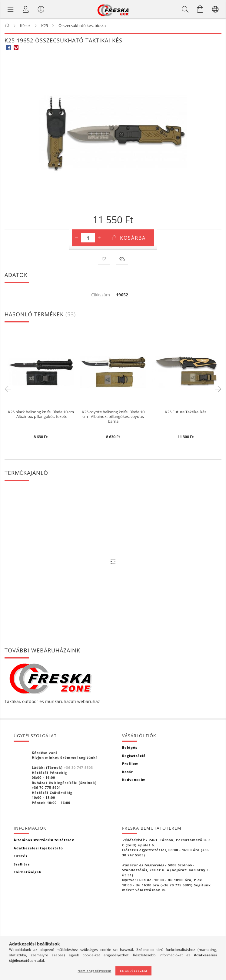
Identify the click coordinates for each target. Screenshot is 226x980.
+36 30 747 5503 (78, 767)
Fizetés (20, 856)
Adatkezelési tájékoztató (38, 848)
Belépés (130, 747)
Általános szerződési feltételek (44, 840)
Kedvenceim (134, 780)
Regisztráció (134, 756)
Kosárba (133, 238)
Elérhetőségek (28, 872)
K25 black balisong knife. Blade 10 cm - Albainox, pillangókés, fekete (41, 415)
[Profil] (26, 9)
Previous (9, 389)
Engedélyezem (134, 971)
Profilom (130, 763)
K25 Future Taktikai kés (186, 412)
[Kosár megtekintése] (200, 9)
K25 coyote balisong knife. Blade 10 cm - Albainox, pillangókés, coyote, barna (113, 417)
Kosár (128, 772)
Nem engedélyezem (94, 971)
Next (217, 389)
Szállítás (22, 864)
